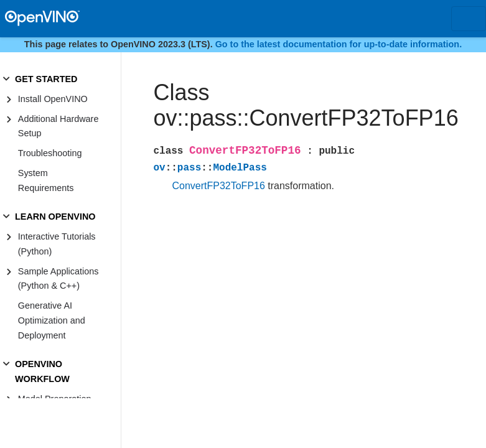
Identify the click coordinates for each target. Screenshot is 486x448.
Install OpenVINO (53, 99)
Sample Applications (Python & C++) (58, 279)
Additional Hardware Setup (58, 126)
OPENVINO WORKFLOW (42, 371)
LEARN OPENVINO (55, 217)
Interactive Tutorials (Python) (57, 244)
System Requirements (46, 180)
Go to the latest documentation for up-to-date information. (339, 44)
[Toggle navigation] (469, 19)
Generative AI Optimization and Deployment (52, 320)
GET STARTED (46, 79)
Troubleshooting (50, 153)
